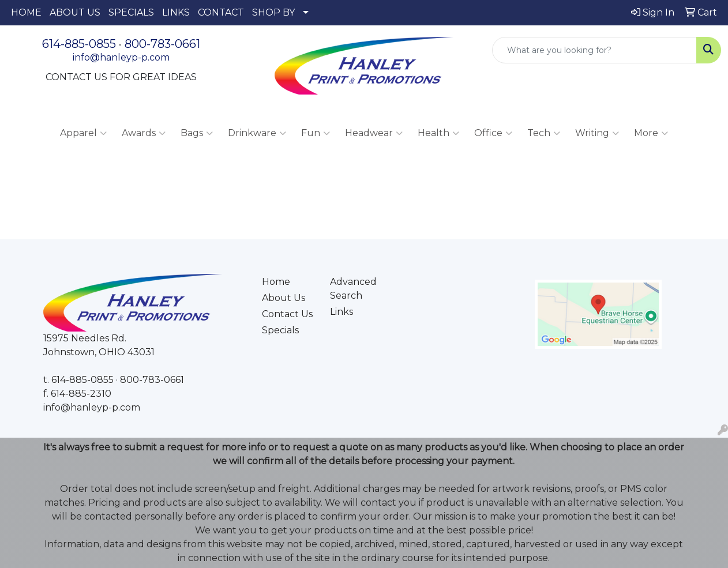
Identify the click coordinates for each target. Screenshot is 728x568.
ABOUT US (75, 12)
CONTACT (221, 12)
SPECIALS (131, 12)
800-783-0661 (162, 44)
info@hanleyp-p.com (121, 57)
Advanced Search (353, 289)
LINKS (176, 12)
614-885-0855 (79, 44)
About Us (284, 298)
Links (342, 312)
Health (438, 133)
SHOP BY (273, 12)
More (651, 133)
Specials (280, 330)
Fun (316, 133)
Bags (197, 133)
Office (493, 133)
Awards (144, 133)
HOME (26, 12)
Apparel (83, 133)
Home (276, 282)
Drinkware (257, 133)
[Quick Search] (594, 50)
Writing (597, 133)
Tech (544, 133)
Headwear (374, 133)
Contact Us (287, 314)
